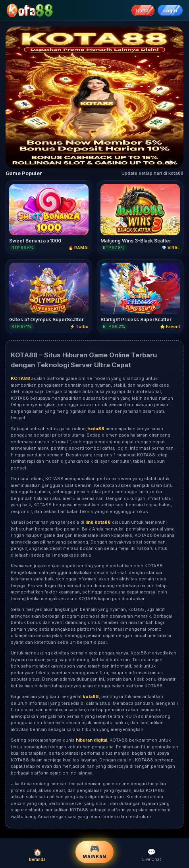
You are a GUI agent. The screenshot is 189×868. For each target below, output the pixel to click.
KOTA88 (155, 790)
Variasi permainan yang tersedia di (48, 522)
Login (170, 10)
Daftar (143, 10)
